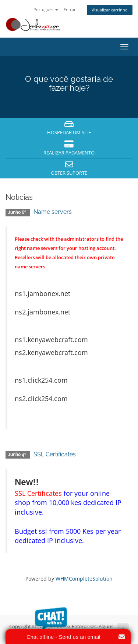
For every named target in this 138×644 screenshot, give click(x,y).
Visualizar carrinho (110, 10)
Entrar (70, 9)
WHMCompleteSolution (84, 579)
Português (46, 9)
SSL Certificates (55, 454)
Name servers (53, 212)
